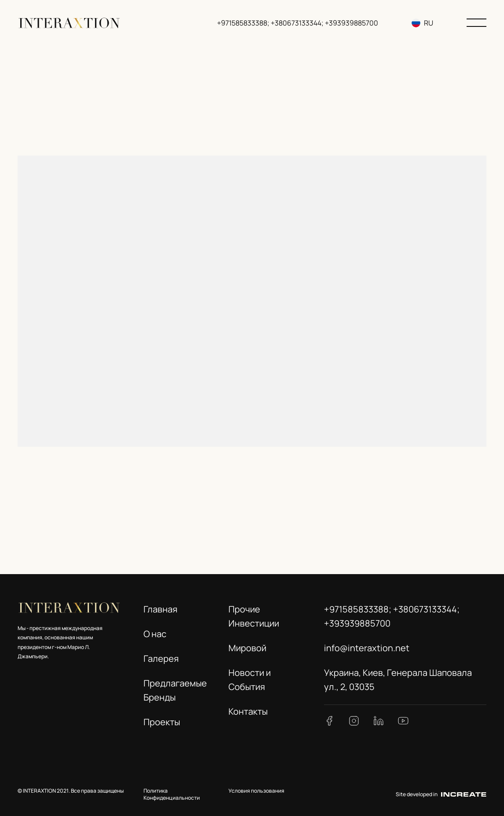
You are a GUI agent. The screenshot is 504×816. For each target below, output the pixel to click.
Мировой (247, 648)
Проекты (162, 722)
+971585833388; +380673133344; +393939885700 (298, 23)
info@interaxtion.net (367, 648)
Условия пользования (256, 791)
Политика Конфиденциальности (172, 794)
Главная (160, 609)
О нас (155, 634)
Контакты (248, 711)
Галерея (161, 658)
